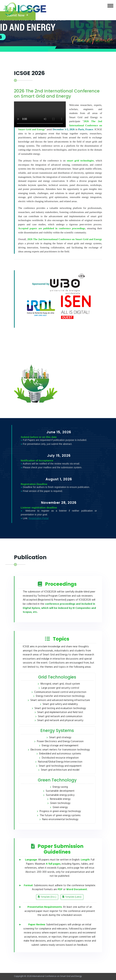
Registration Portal (39, 518)
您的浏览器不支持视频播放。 (40, 114)
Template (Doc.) (47, 897)
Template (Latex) (72, 897)
